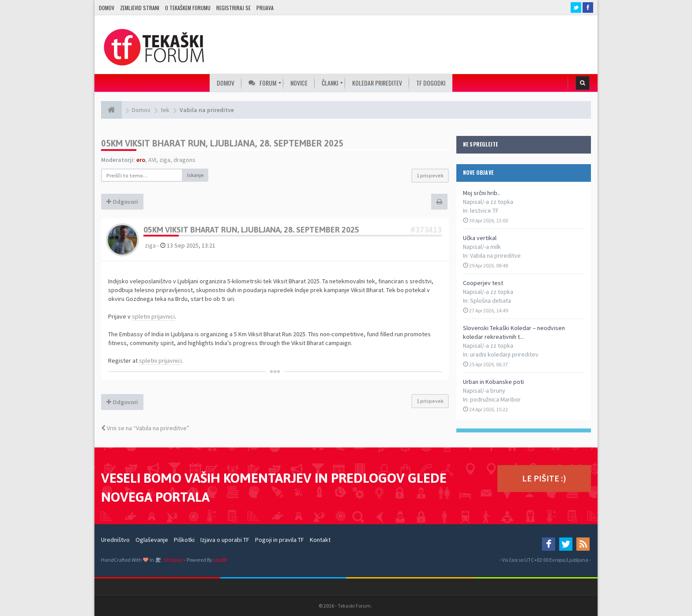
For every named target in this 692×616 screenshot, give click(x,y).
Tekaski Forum (354, 606)
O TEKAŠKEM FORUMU (188, 8)
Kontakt (320, 540)
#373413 (426, 230)
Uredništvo (115, 540)
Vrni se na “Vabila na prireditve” (145, 428)
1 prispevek (430, 175)
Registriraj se (233, 8)
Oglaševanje (152, 540)
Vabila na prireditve (495, 255)
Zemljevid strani (140, 8)
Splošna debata (491, 300)
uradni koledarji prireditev (504, 354)
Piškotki (184, 540)
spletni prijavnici (153, 316)
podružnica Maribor (495, 399)
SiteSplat (173, 560)
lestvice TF (484, 210)
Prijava (265, 8)
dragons (184, 160)
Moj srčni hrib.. (481, 193)
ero (141, 160)
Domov (107, 8)
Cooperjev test (483, 283)
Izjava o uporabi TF (225, 540)
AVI (152, 160)
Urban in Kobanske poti (493, 382)
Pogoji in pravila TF (280, 540)
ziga (165, 160)
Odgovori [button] (122, 202)
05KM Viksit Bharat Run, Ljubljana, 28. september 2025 (222, 143)
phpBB (220, 560)
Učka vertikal (480, 238)
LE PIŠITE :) (544, 478)
